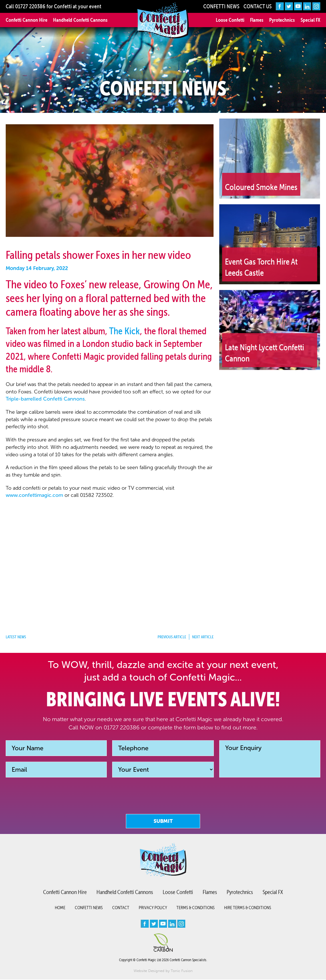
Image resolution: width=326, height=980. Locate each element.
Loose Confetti (230, 20)
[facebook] (280, 6)
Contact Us (258, 6)
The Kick (124, 331)
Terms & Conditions (196, 908)
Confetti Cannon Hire (27, 20)
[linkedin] (307, 6)
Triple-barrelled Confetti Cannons (45, 399)
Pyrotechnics (282, 20)
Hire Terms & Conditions (248, 908)
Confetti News (221, 6)
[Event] (163, 770)
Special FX (310, 20)
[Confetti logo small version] (163, 860)
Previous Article (172, 637)
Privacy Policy (153, 908)
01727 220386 (30, 6)
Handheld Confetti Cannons (80, 20)
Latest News (16, 637)
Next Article (203, 637)
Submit (163, 821)
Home (60, 908)
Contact (121, 908)
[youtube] (298, 6)
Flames (257, 20)
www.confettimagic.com (34, 495)
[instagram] (316, 6)
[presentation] (163, 808)
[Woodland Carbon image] (163, 943)
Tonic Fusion (182, 971)
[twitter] (289, 6)
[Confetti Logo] (163, 21)
